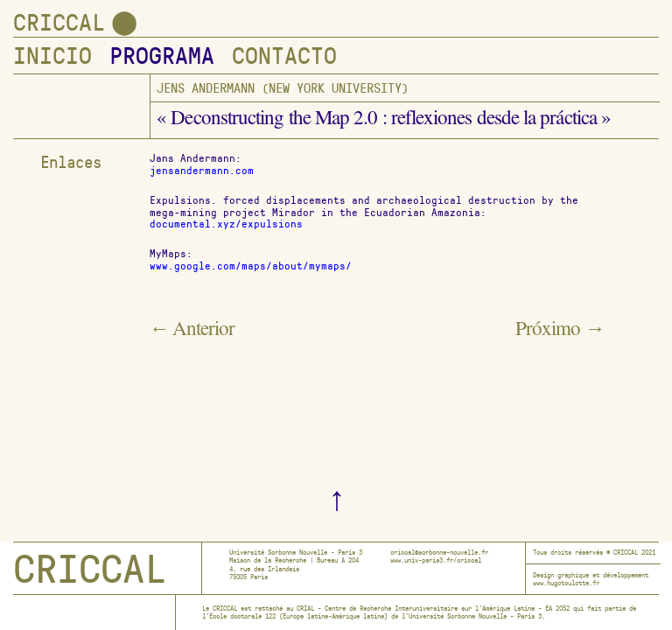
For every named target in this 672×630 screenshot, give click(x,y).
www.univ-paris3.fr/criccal (436, 560)
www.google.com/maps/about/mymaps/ (251, 266)
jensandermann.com (202, 170)
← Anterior (192, 331)
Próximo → (560, 331)
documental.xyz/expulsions (226, 224)
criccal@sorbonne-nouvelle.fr (439, 552)
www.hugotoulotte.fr (566, 583)
